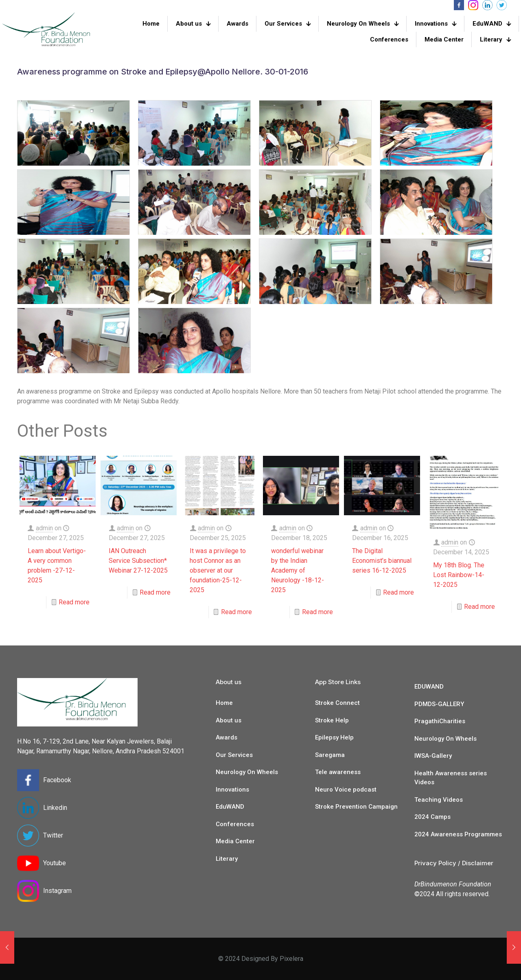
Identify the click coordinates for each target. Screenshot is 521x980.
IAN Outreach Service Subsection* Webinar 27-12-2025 (138, 561)
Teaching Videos (439, 800)
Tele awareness (338, 772)
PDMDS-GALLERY (439, 704)
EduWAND (230, 807)
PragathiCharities (440, 721)
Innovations (232, 790)
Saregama (330, 755)
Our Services (234, 755)
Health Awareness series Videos (451, 778)
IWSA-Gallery (433, 756)
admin (44, 528)
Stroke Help (332, 720)
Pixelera (291, 959)
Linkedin (55, 808)
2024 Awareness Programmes (458, 834)
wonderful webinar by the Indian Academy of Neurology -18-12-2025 (298, 570)
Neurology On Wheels (247, 772)
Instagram (57, 891)
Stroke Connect (337, 703)
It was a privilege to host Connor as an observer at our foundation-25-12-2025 (218, 570)
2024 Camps (432, 817)
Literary (227, 859)
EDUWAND (429, 687)
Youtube (55, 863)
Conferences (235, 824)
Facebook (57, 780)
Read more (74, 602)
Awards (227, 737)
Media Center (235, 841)
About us (229, 720)
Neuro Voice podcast (346, 790)
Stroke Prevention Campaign (356, 807)
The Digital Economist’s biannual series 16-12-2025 (382, 561)
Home (224, 703)
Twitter (53, 835)
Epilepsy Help (334, 737)
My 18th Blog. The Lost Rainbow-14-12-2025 (459, 575)
